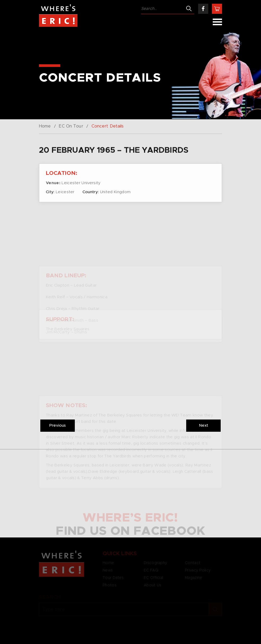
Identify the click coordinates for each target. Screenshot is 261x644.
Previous (58, 425)
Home (45, 126)
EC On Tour (71, 126)
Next (204, 425)
